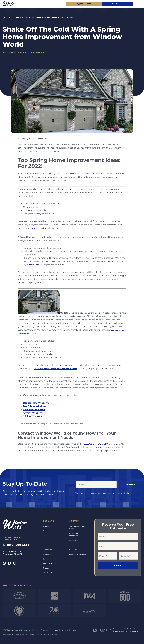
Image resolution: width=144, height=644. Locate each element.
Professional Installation (74, 534)
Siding (46, 535)
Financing (66, 630)
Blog (10, 17)
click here (127, 493)
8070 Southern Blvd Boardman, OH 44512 (12, 553)
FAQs (45, 559)
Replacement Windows (16, 53)
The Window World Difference (77, 528)
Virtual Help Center (51, 563)
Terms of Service (49, 635)
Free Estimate (118, 4)
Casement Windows (34, 410)
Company (74, 521)
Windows (47, 526)
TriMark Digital (133, 631)
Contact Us (48, 572)
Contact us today (39, 228)
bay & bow (34, 265)
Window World (41, 53)
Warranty (47, 555)
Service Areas (75, 540)
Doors (46, 531)
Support (48, 549)
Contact (74, 549)
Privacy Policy (36, 635)
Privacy (76, 630)
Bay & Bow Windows (35, 406)
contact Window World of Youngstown (103, 444)
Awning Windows (33, 413)
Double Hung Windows (36, 403)
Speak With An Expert (78, 555)
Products (48, 521)
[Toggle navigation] (140, 4)
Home (4, 18)
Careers (46, 568)
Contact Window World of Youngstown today (59, 369)
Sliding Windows (32, 416)
